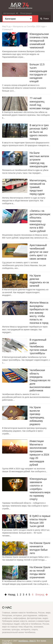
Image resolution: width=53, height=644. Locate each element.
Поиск (45, 19)
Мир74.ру (6, 26)
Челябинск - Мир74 (27, 641)
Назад (10, 595)
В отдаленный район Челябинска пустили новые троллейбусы (38, 347)
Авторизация (11, 13)
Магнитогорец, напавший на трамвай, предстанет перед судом (38, 187)
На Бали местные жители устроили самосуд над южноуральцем (39, 160)
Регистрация (26, 13)
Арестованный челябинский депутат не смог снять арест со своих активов (39, 252)
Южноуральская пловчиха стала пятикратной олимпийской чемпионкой (39, 41)
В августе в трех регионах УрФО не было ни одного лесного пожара (39, 132)
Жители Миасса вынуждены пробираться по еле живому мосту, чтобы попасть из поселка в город (39, 313)
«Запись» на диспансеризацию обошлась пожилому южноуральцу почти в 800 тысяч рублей (40, 221)
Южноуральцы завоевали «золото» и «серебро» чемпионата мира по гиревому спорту (40, 489)
